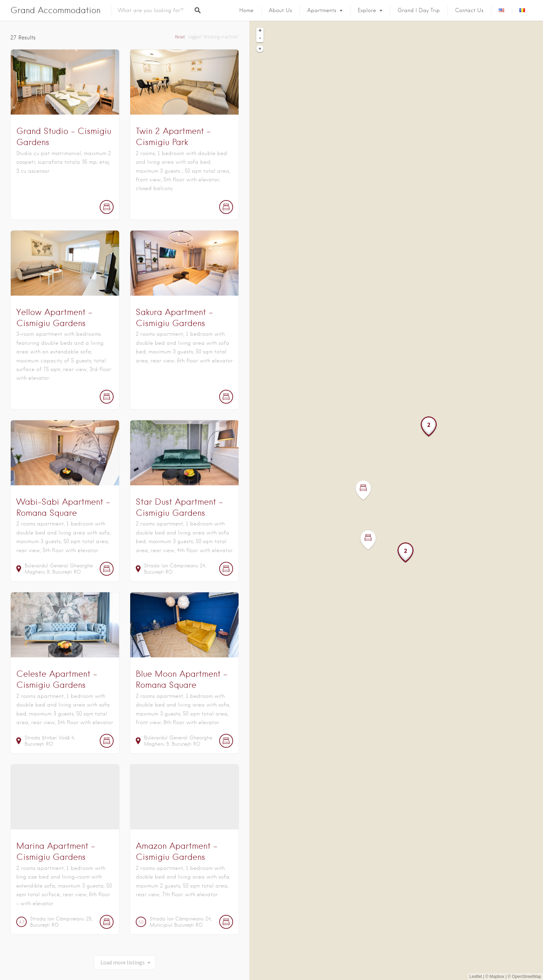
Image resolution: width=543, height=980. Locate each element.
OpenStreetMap (527, 977)
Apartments (322, 10)
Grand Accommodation (55, 10)
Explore (367, 10)
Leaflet (476, 977)
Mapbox (497, 977)
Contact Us (469, 10)
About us (280, 10)
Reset (180, 37)
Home (246, 10)
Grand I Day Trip (419, 10)
